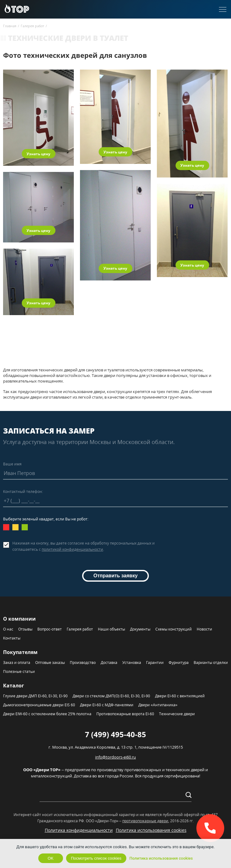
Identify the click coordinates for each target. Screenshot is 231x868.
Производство (83, 663)
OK (50, 858)
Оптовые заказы (50, 663)
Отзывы (25, 629)
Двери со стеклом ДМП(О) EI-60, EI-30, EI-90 (111, 696)
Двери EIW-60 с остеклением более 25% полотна (47, 714)
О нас (8, 629)
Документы (140, 629)
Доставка (109, 663)
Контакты (12, 638)
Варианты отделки (211, 663)
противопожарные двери (145, 821)
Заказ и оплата (17, 663)
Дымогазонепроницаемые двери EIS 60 (39, 705)
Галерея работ (80, 629)
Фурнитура (179, 663)
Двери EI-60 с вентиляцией (180, 696)
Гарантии (155, 663)
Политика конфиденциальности (79, 830)
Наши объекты (111, 629)
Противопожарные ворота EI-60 (125, 714)
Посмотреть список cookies (96, 858)
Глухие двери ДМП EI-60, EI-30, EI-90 (35, 696)
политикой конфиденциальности (72, 549)
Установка (132, 663)
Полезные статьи (19, 671)
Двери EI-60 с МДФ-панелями (107, 705)
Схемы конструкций (174, 629)
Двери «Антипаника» (158, 705)
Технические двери (177, 714)
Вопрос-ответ (50, 629)
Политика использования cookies (151, 830)
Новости (204, 629)
